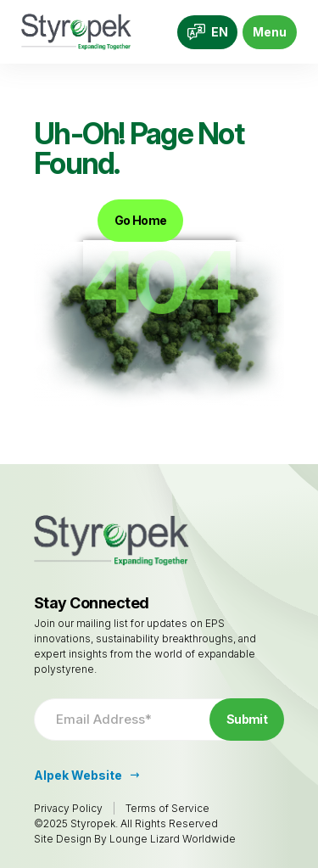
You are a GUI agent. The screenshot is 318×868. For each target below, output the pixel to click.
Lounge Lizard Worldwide (173, 839)
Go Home (140, 220)
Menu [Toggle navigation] (270, 32)
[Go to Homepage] (76, 32)
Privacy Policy (68, 808)
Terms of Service (167, 808)
